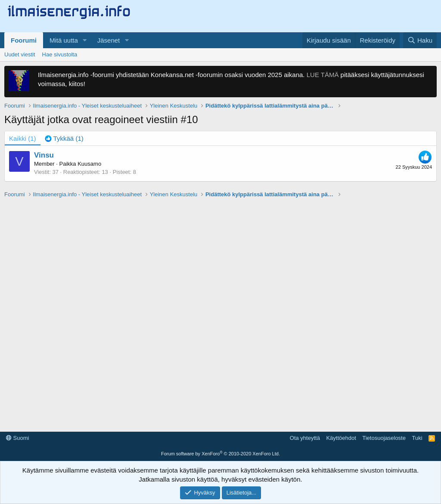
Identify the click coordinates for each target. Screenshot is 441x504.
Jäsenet (109, 40)
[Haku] (420, 40)
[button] (85, 40)
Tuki (417, 438)
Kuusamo (89, 164)
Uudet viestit (20, 54)
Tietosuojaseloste (384, 438)
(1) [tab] (23, 138)
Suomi (17, 438)
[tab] (64, 138)
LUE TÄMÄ (323, 75)
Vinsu (44, 155)
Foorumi (24, 40)
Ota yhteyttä (305, 438)
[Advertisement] (220, 311)
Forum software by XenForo (220, 454)
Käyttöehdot (341, 438)
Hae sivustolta (60, 54)
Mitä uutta (64, 40)
